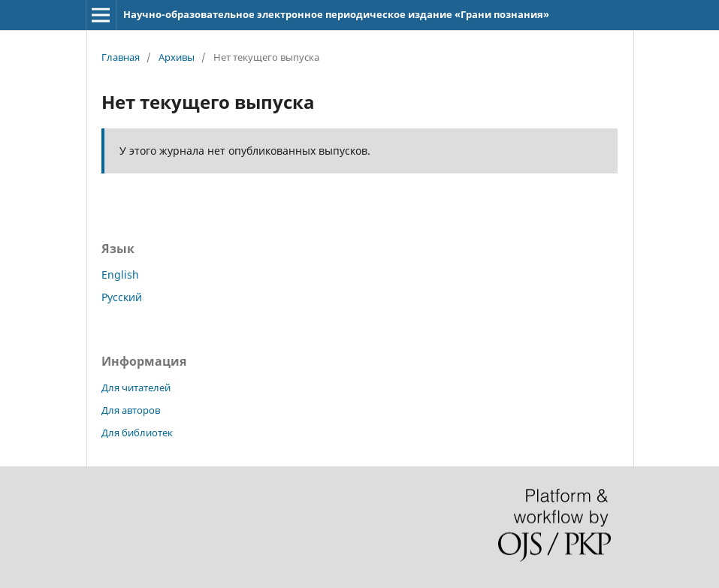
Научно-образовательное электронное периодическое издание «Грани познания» (336, 14)
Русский (122, 297)
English (120, 274)
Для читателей (136, 387)
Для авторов (131, 410)
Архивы (177, 57)
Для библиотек (137, 433)
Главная (121, 57)
